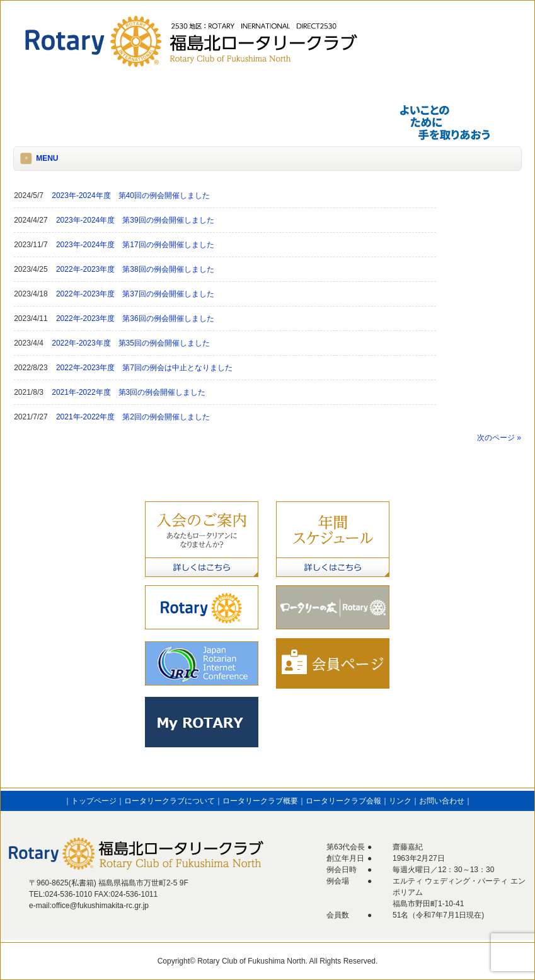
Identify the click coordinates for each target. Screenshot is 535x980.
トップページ (94, 801)
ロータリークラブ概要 (260, 801)
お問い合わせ (442, 801)
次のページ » (499, 438)
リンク (400, 801)
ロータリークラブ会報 (343, 801)
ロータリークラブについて (170, 801)
